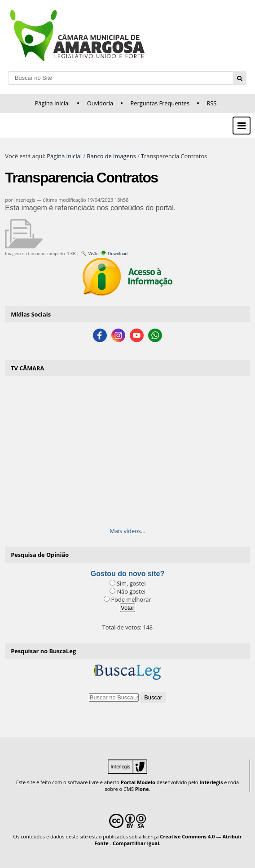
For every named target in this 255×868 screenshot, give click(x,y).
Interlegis (211, 782)
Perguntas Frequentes (160, 103)
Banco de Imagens (111, 156)
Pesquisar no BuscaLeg (43, 651)
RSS (211, 103)
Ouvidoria (100, 103)
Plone (142, 789)
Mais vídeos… (127, 531)
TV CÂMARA (27, 368)
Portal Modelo (138, 782)
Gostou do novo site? (127, 574)
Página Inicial (53, 103)
